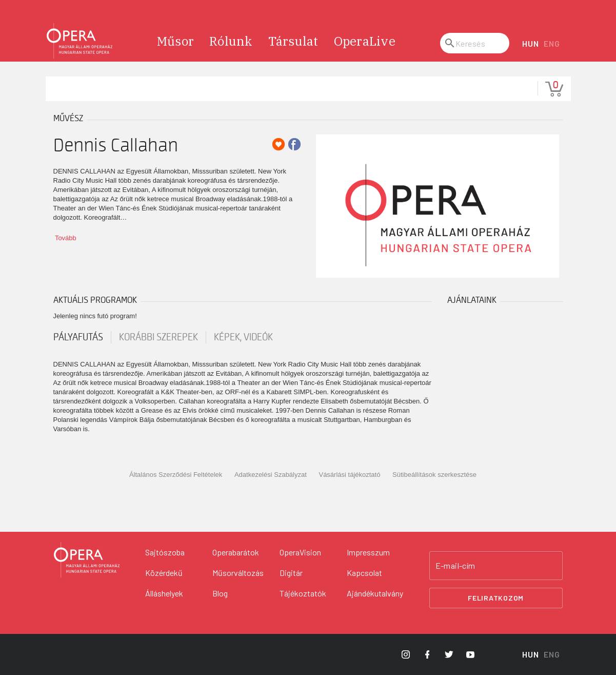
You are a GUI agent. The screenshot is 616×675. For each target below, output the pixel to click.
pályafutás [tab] (78, 337)
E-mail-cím (455, 566)
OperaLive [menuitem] (365, 41)
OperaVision (300, 552)
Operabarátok (236, 552)
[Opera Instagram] (406, 654)
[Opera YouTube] (470, 654)
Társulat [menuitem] (293, 41)
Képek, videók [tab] (243, 337)
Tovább (66, 238)
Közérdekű (164, 573)
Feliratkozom (496, 598)
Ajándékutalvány (375, 593)
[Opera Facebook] (427, 654)
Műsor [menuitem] (175, 41)
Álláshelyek (164, 593)
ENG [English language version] (552, 43)
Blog (220, 593)
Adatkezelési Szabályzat (271, 475)
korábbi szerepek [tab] (158, 337)
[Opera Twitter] (449, 654)
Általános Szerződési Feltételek (176, 475)
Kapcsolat (364, 573)
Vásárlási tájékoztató (349, 475)
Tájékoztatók (303, 593)
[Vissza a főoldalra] (87, 560)
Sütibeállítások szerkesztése (434, 475)
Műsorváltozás (238, 573)
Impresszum (368, 552)
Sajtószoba (165, 552)
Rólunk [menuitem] (231, 41)
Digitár (291, 573)
